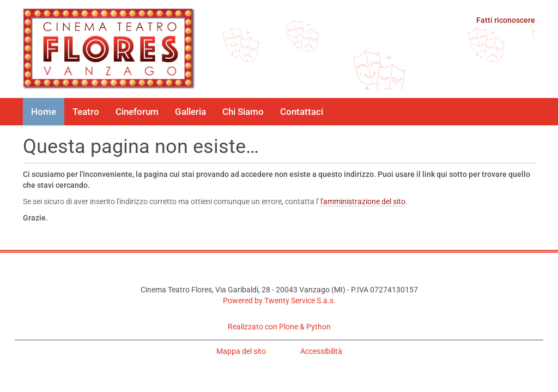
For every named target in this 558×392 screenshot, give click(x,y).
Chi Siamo (243, 112)
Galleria (190, 112)
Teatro (86, 112)
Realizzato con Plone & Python (279, 327)
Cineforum (137, 112)
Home (44, 112)
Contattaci (302, 112)
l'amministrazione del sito (363, 201)
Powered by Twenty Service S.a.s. (279, 301)
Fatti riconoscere (506, 20)
